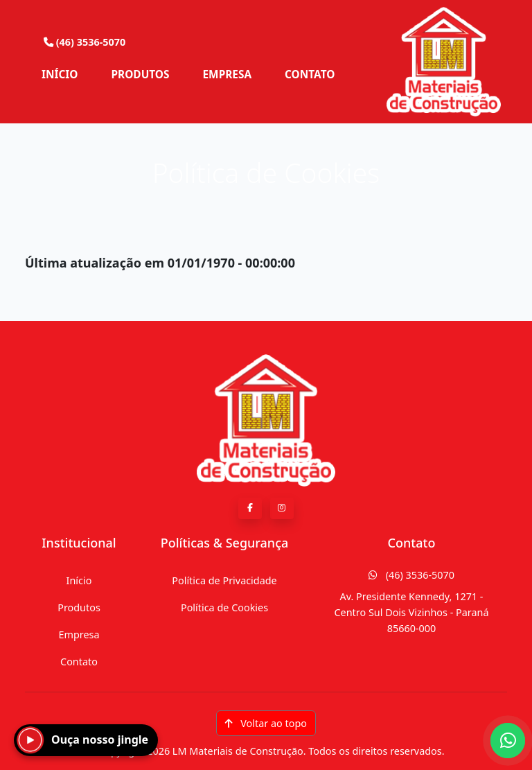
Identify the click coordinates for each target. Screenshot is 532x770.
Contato (79, 662)
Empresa (79, 635)
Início (79, 580)
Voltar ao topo (266, 723)
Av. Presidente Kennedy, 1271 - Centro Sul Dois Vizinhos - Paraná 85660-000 (411, 612)
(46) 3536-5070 (411, 575)
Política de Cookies (224, 607)
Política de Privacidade (224, 580)
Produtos (79, 607)
